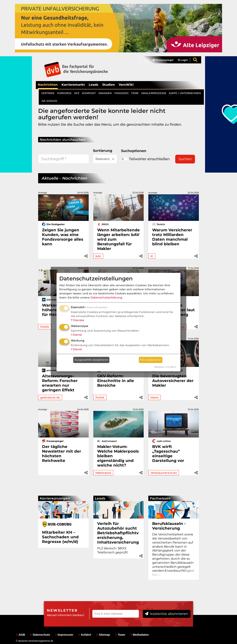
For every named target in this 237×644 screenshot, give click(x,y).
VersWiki (126, 85)
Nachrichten (48, 85)
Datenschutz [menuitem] (40, 635)
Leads (94, 85)
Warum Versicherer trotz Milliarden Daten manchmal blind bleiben (172, 237)
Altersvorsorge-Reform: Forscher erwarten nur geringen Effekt (60, 383)
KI (152, 256)
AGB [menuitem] (20, 635)
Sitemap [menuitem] (103, 635)
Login (183, 60)
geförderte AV (50, 398)
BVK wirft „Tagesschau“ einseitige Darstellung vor (168, 454)
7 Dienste (78, 320)
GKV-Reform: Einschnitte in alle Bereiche (116, 381)
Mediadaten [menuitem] (140, 635)
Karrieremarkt (73, 85)
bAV (98, 256)
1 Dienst (76, 335)
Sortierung (103, 151)
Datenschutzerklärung (106, 297)
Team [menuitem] (120, 635)
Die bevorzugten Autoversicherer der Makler (173, 381)
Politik (45, 327)
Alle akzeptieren (151, 360)
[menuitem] (161, 60)
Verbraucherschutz (164, 473)
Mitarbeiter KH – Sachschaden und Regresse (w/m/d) (60, 537)
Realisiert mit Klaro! (165, 367)
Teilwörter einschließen (145, 159)
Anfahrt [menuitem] (85, 635)
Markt (155, 398)
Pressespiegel (163, 60)
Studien (109, 85)
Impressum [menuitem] (64, 635)
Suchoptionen (134, 151)
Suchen (185, 159)
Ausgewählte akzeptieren (91, 360)
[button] (86, 255)
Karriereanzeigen (55, 498)
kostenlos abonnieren (166, 614)
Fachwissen (160, 498)
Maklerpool (103, 473)
